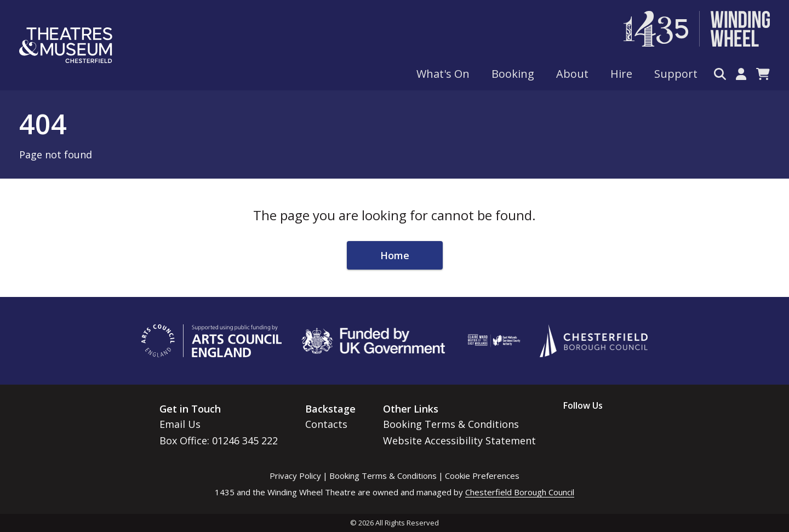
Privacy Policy (295, 476)
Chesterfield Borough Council (520, 492)
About (572, 74)
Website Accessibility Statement (459, 441)
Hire (621, 74)
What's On (443, 74)
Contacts (326, 424)
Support (676, 74)
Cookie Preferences (482, 476)
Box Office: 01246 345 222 (219, 441)
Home (395, 255)
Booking (513, 74)
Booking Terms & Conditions (451, 424)
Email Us (180, 424)
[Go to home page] (66, 45)
